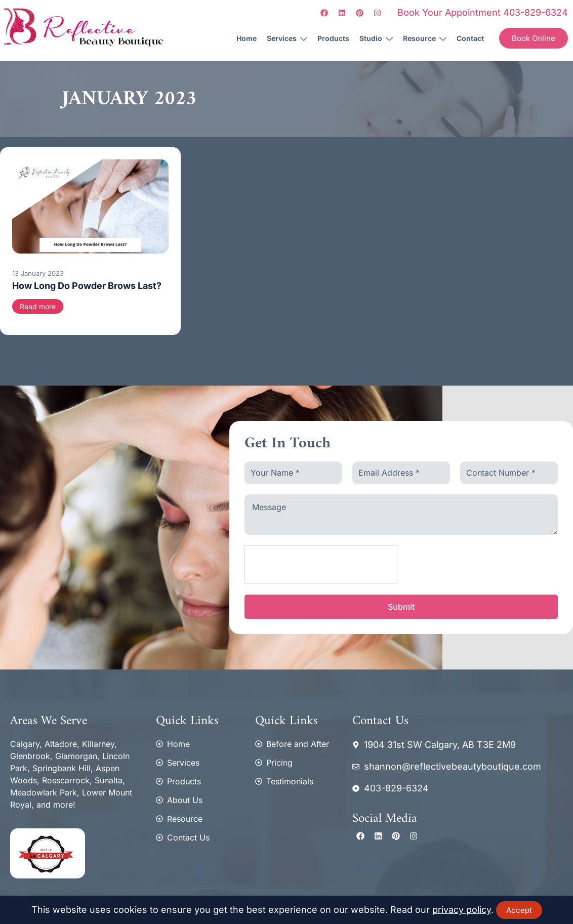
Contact (470, 38)
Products (333, 38)
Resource (425, 39)
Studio (376, 39)
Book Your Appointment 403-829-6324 (483, 12)
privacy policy (462, 910)
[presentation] (321, 565)
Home (247, 38)
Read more (38, 306)
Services (287, 39)
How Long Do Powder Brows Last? (87, 286)
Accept (519, 910)
